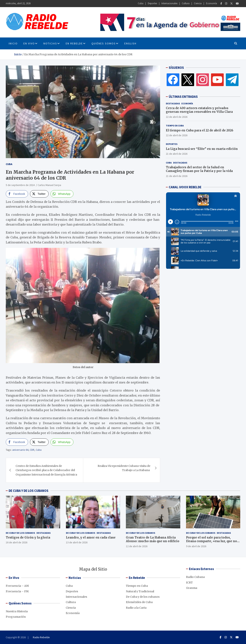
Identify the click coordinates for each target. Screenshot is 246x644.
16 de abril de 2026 (17, 542)
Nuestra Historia (17, 611)
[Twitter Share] (39, 194)
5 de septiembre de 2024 (20, 185)
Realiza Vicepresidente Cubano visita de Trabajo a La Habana (124, 468)
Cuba (141, 3)
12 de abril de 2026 (137, 546)
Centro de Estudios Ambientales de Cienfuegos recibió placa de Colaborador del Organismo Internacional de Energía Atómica (46, 470)
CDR (32, 450)
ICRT (189, 583)
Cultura (186, 3)
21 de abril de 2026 (177, 154)
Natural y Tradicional (140, 591)
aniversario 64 (20, 450)
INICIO (13, 43)
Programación (16, 617)
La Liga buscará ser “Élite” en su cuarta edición (202, 149)
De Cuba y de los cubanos (20, 533)
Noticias (50, 43)
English (130, 43)
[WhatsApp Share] (62, 194)
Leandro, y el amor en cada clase (91, 537)
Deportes (152, 3)
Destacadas (173, 103)
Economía (212, 3)
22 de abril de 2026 (177, 117)
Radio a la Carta (136, 608)
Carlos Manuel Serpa (49, 185)
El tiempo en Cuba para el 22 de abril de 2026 (200, 130)
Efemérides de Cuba (139, 602)
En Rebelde (74, 43)
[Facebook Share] (17, 194)
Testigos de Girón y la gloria (28, 537)
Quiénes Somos (104, 43)
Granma (192, 588)
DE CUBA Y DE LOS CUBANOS (29, 491)
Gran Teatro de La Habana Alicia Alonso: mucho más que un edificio (153, 539)
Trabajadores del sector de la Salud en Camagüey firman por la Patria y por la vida (199, 169)
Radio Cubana (195, 577)
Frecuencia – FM (17, 591)
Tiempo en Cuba (175, 126)
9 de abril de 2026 (196, 546)
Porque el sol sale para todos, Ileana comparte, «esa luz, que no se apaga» (212, 541)
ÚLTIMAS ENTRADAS (183, 97)
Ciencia (198, 3)
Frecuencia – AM (17, 586)
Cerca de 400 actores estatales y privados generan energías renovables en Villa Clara (199, 110)
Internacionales (169, 3)
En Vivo (29, 43)
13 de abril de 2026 (77, 542)
